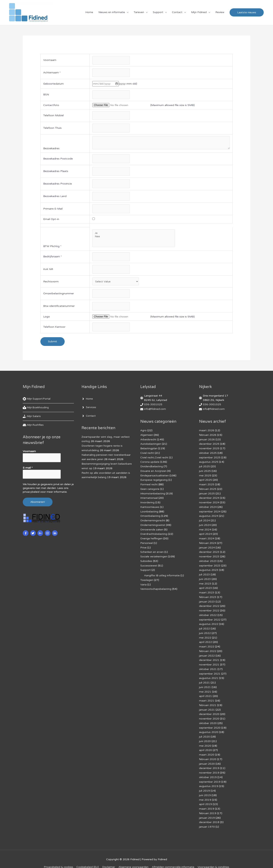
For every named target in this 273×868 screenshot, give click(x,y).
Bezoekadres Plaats (56, 173)
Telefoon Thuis (52, 129)
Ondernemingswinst (153, 525)
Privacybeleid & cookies (58, 858)
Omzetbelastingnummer (59, 296)
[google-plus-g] (41, 535)
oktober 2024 (208, 507)
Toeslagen (147, 578)
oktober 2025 (208, 455)
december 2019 (209, 761)
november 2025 (209, 450)
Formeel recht (149, 485)
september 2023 (210, 564)
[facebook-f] (26, 535)
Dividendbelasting (152, 468)
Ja (133, 235)
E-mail (28, 470)
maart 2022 (207, 643)
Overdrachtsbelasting (154, 534)
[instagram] (48, 535)
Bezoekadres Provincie (58, 185)
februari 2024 (208, 542)
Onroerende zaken (152, 529)
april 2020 (206, 744)
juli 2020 (204, 731)
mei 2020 (205, 739)
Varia (143, 583)
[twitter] (33, 535)
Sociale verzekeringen (154, 555)
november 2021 (209, 660)
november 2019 (209, 765)
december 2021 (209, 656)
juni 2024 (205, 525)
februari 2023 (208, 595)
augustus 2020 (209, 726)
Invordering (147, 503)
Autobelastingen (151, 446)
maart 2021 (207, 696)
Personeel (147, 542)
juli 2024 (204, 520)
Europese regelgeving (154, 481)
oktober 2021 (208, 665)
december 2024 (209, 498)
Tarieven (139, 13)
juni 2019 (205, 787)
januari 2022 (207, 652)
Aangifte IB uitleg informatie (162, 574)
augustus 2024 (209, 516)
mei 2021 (205, 687)
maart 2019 (207, 801)
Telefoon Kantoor (54, 330)
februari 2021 (208, 700)
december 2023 (209, 551)
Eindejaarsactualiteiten (155, 476)
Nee (133, 238)
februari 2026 (208, 437)
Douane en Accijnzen (154, 472)
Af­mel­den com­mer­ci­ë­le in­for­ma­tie (173, 858)
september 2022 (210, 617)
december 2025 (209, 446)
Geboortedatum (53, 84)
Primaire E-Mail (53, 211)
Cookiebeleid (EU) (87, 858)
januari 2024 (207, 547)
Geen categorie (150, 490)
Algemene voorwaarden (134, 858)
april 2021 (206, 691)
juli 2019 (204, 783)
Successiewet (149, 564)
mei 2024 (205, 529)
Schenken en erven (152, 551)
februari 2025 (208, 490)
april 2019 (206, 796)
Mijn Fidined (199, 13)
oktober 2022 (208, 612)
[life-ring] (38, 401)
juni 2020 (205, 735)
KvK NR (48, 271)
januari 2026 (207, 442)
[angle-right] (88, 401)
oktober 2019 (208, 770)
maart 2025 (207, 485)
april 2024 (206, 534)
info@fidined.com (155, 411)
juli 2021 (204, 678)
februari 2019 (208, 805)
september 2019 (210, 774)
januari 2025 (207, 494)
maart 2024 (207, 538)
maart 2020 (207, 748)
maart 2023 (207, 590)
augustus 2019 (209, 779)
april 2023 (206, 586)
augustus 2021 (209, 674)
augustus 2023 (209, 568)
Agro (143, 433)
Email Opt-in (51, 221)
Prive (143, 547)
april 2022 (206, 639)
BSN (46, 95)
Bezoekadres (51, 150)
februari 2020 (208, 752)
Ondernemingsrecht (153, 520)
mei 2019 (205, 792)
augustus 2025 (209, 463)
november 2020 (209, 713)
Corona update (150, 463)
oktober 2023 (208, 560)
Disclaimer (109, 858)
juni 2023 (205, 577)
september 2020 (210, 722)
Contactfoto (51, 106)
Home (89, 13)
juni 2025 (205, 472)
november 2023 (209, 555)
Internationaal (149, 498)
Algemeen (147, 437)
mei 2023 (205, 582)
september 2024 (210, 512)
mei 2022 (205, 634)
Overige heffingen (151, 538)
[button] (247, 13)
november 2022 (209, 608)
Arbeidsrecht (148, 442)
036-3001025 (153, 407)
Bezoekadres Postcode (58, 160)
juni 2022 (205, 630)
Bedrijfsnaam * (53, 259)
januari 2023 (207, 599)
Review (220, 13)
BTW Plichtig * (52, 248)
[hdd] (34, 428)
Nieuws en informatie (112, 13)
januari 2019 (207, 809)
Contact (177, 13)
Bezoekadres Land (55, 198)
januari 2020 (207, 757)
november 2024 (209, 503)
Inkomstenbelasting (153, 494)
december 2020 (209, 709)
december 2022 (209, 604)
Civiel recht (147, 455)
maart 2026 (207, 433)
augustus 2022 (209, 621)
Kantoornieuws (150, 507)
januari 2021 (207, 704)
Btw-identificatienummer (59, 308)
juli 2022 (204, 625)
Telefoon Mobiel (53, 116)
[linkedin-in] (55, 535)
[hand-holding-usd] (32, 419)
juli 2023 (204, 573)
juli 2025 (204, 468)
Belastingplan (149, 450)
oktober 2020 (208, 717)
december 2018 (209, 814)
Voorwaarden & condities (214, 858)
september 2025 (210, 459)
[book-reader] (36, 410)
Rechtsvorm (51, 284)
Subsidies (146, 560)
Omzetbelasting (150, 516)
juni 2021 (205, 682)
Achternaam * (52, 73)
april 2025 (206, 481)
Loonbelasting (149, 512)
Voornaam (50, 61)
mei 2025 (205, 476)
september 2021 (210, 669)
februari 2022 (208, 647)
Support (158, 13)
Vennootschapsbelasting (156, 587)
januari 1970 (207, 818)
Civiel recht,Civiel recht (155, 459)
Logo (47, 319)
